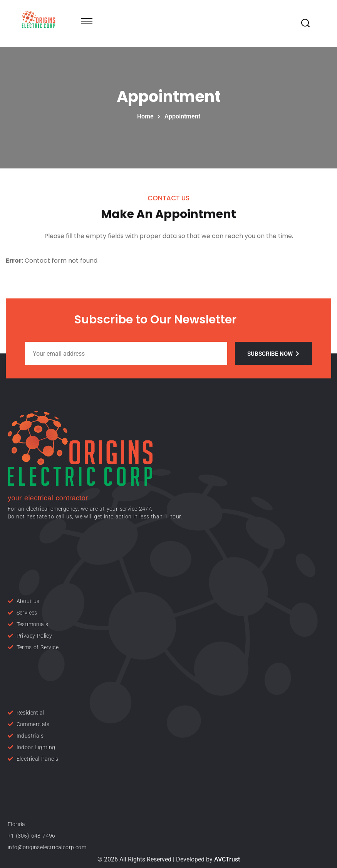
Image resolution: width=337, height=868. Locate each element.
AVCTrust (227, 859)
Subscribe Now (274, 354)
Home (147, 116)
